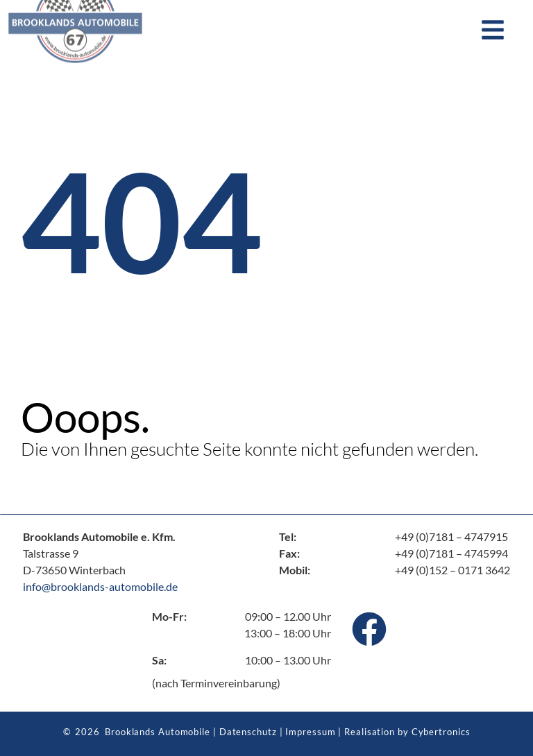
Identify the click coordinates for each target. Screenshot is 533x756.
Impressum (310, 732)
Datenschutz (248, 732)
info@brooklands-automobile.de (100, 586)
